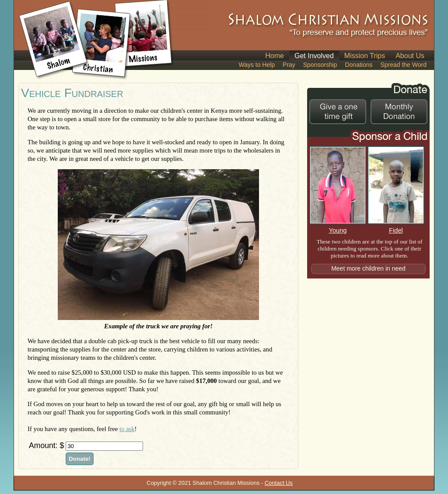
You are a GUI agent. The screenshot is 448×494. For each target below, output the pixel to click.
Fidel (396, 227)
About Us (410, 56)
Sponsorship (320, 65)
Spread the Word (403, 65)
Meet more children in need (368, 268)
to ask (127, 429)
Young (338, 227)
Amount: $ (46, 445)
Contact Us (279, 483)
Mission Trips (365, 56)
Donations (359, 65)
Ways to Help (257, 65)
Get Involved (314, 56)
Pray (289, 65)
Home (275, 56)
